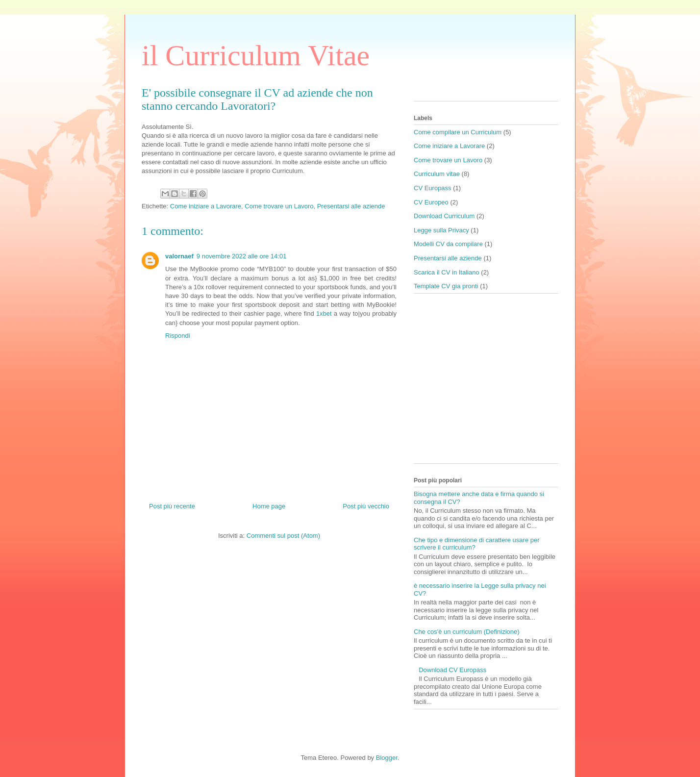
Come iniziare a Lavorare (206, 206)
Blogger (387, 758)
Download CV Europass (452, 670)
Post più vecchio (366, 506)
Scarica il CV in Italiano (447, 272)
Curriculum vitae (437, 174)
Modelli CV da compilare (448, 244)
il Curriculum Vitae (256, 55)
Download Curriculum (444, 216)
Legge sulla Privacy (441, 230)
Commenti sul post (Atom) (283, 536)
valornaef (179, 256)
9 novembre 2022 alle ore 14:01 (242, 256)
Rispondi (178, 336)
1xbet (324, 313)
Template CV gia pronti (446, 286)
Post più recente (172, 506)
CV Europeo (431, 202)
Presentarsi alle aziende (351, 206)
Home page (269, 506)
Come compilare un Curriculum (458, 132)
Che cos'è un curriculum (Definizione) (467, 632)
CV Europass (433, 188)
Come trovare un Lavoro (279, 206)
